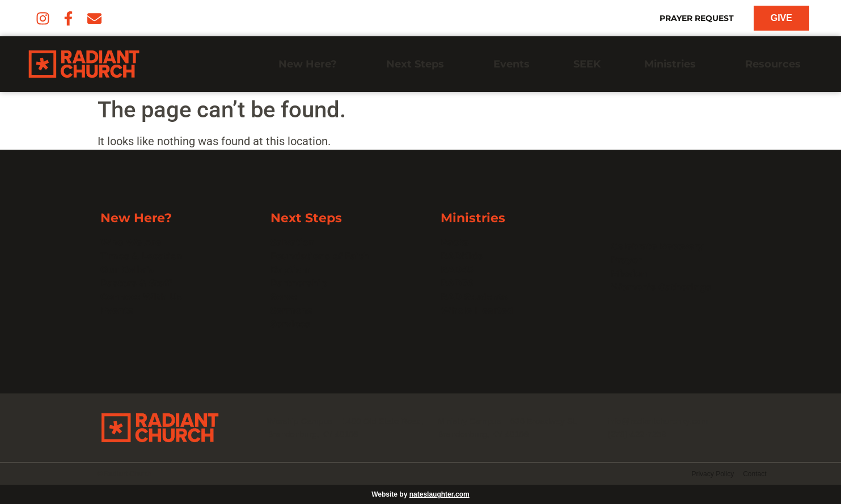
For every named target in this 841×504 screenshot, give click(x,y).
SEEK (587, 64)
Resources (776, 64)
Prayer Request (697, 18)
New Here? (310, 64)
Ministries (673, 64)
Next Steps (418, 64)
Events (512, 64)
